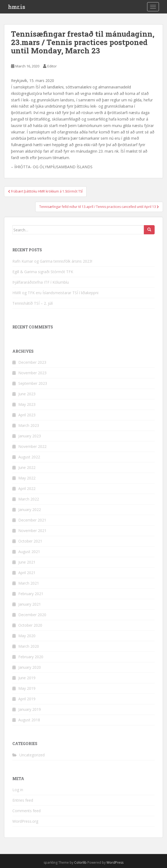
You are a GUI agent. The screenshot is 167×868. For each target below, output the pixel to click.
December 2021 (32, 520)
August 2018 (29, 720)
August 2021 (29, 552)
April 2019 (27, 699)
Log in (18, 790)
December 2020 (32, 615)
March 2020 (29, 646)
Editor (52, 66)
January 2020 (30, 667)
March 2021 (29, 583)
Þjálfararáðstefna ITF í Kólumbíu (41, 282)
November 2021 (32, 531)
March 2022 (29, 499)
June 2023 (27, 394)
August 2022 (29, 457)
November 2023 (32, 373)
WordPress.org (25, 821)
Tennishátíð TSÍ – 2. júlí (33, 303)
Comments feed (26, 811)
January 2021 (30, 604)
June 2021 (27, 562)
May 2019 (27, 688)
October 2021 (30, 541)
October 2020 (30, 625)
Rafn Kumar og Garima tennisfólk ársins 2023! (52, 261)
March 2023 (29, 425)
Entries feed (23, 800)
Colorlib (80, 862)
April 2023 (27, 415)
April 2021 (27, 573)
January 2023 (30, 436)
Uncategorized (32, 755)
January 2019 (30, 709)
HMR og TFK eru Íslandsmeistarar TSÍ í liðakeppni (55, 293)
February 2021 (31, 594)
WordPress (115, 862)
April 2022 (27, 488)
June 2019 (27, 678)
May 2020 (27, 636)
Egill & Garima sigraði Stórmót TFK (43, 272)
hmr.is (17, 7)
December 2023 (32, 362)
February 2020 (31, 657)
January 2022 (30, 510)
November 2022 (32, 446)
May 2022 (27, 478)
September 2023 (33, 383)
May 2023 (27, 404)
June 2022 (27, 467)
